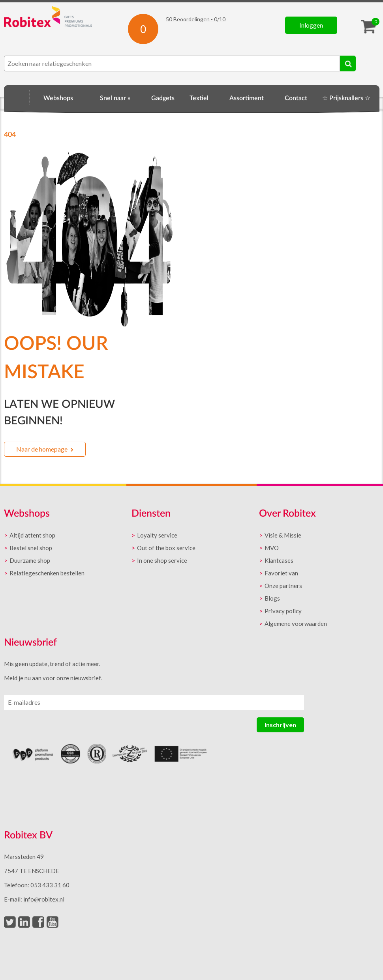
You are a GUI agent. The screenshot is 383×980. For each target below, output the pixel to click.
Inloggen (311, 25)
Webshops (58, 98)
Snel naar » (115, 98)
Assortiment (247, 98)
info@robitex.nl (44, 899)
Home (17, 97)
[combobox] (172, 63)
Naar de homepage (42, 449)
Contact (296, 98)
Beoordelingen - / (196, 19)
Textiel (199, 98)
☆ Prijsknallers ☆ (346, 98)
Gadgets (163, 98)
